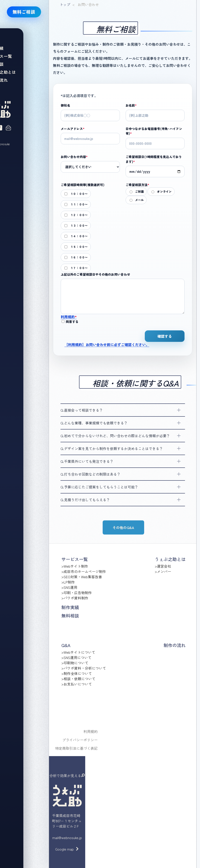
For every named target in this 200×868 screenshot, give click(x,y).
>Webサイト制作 (75, 566)
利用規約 (69, 317)
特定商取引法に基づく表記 (76, 748)
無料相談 (70, 616)
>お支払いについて (77, 684)
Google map (64, 849)
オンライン (161, 191)
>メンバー (163, 571)
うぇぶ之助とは (170, 559)
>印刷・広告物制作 (77, 593)
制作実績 (70, 607)
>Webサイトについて (78, 652)
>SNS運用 (69, 587)
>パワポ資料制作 (75, 598)
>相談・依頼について (78, 679)
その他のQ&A (123, 527)
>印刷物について (75, 663)
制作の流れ (175, 645)
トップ (65, 4)
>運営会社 (163, 566)
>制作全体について (77, 673)
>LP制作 (68, 582)
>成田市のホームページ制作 (84, 571)
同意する (70, 322)
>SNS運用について (76, 657)
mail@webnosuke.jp (67, 838)
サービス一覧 (75, 559)
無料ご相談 (24, 12)
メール (137, 200)
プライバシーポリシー (80, 740)
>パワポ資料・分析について (84, 668)
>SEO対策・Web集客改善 (82, 577)
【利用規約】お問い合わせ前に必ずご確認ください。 (107, 345)
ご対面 (137, 191)
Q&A (66, 645)
